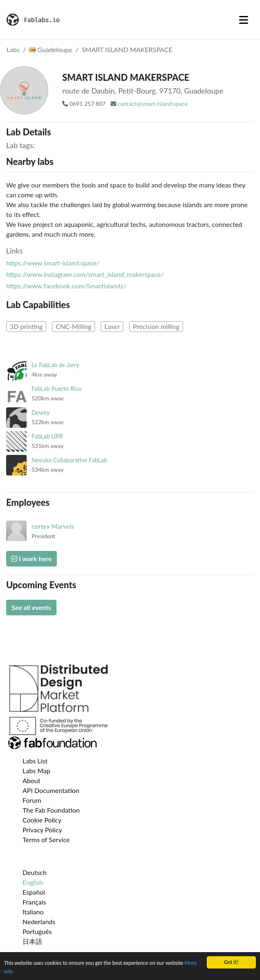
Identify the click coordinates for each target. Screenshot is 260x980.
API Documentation (51, 790)
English (33, 882)
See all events (31, 607)
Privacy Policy (42, 830)
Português (37, 931)
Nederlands (39, 922)
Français (34, 902)
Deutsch (35, 872)
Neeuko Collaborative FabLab (69, 460)
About (32, 780)
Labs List (35, 761)
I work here (32, 559)
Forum (32, 800)
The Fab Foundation (51, 810)
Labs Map (36, 771)
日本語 (32, 941)
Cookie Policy (42, 820)
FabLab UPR (47, 436)
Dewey (41, 412)
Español (34, 892)
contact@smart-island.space (153, 104)
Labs (13, 49)
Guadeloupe (51, 49)
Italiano (33, 912)
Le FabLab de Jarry (55, 365)
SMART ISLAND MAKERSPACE (127, 49)
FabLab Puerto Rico (57, 389)
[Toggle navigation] (244, 20)
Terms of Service (46, 840)
